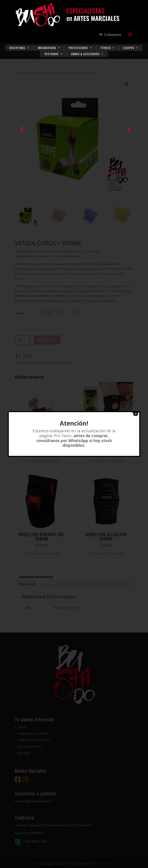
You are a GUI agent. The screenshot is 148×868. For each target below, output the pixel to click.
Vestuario (54, 54)
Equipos (131, 48)
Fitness (108, 48)
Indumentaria (49, 48)
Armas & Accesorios (87, 54)
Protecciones (80, 48)
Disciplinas (19, 48)
